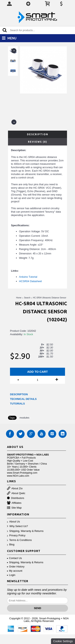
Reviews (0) (38, 142)
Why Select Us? (17, 526)
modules (24, 418)
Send (37, 608)
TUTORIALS (17, 404)
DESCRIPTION (19, 394)
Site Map (14, 508)
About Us (13, 522)
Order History (16, 567)
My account (15, 571)
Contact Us (14, 558)
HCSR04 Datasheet (30, 281)
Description (38, 134)
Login (11, 575)
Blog (11, 545)
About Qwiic (16, 493)
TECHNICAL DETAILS (23, 399)
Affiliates (14, 503)
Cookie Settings (63, 641)
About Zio (15, 489)
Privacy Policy (16, 536)
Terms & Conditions (19, 540)
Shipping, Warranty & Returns (25, 531)
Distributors (16, 498)
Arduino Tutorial (28, 277)
